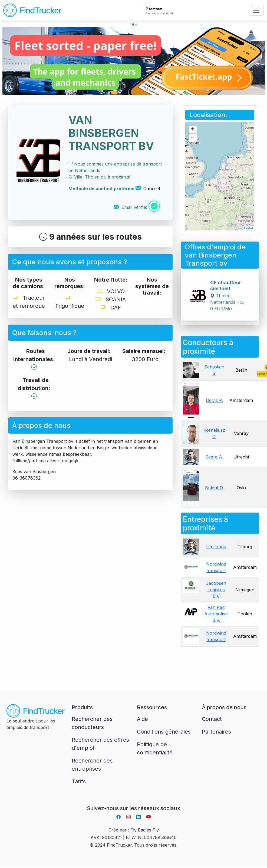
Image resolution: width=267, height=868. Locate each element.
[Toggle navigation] (256, 10)
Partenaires (216, 732)
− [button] (193, 138)
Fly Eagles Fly (145, 830)
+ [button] (193, 130)
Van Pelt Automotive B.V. (216, 614)
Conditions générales (164, 732)
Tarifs (79, 781)
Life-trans (216, 547)
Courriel (148, 189)
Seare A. (214, 457)
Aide (142, 719)
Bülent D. (214, 488)
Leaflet (248, 228)
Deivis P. (214, 400)
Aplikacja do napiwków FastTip (134, 802)
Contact (212, 719)
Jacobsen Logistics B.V (216, 590)
